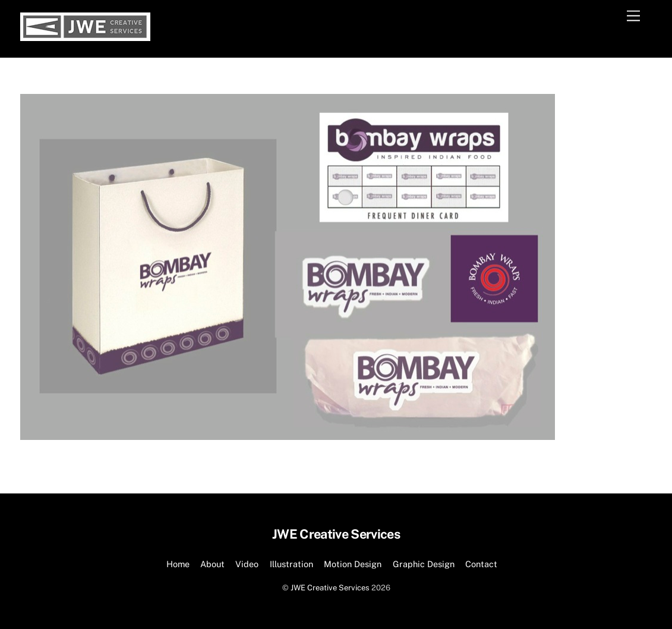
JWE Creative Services (330, 588)
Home (178, 564)
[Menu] (633, 16)
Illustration (291, 564)
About (212, 564)
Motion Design (353, 564)
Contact (481, 564)
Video (247, 564)
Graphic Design (424, 564)
